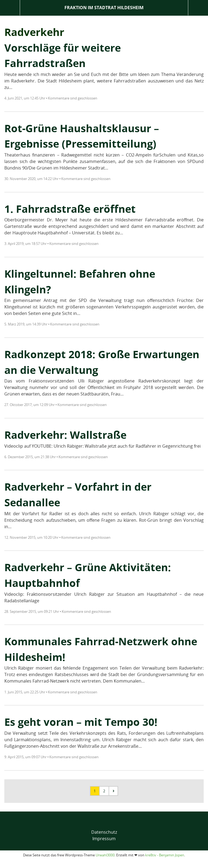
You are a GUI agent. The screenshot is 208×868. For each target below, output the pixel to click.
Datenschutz (104, 832)
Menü (10, 8)
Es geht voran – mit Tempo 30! (81, 722)
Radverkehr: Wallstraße (65, 435)
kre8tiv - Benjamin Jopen (165, 855)
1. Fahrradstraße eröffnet (70, 209)
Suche (198, 8)
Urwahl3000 (105, 855)
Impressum (104, 839)
